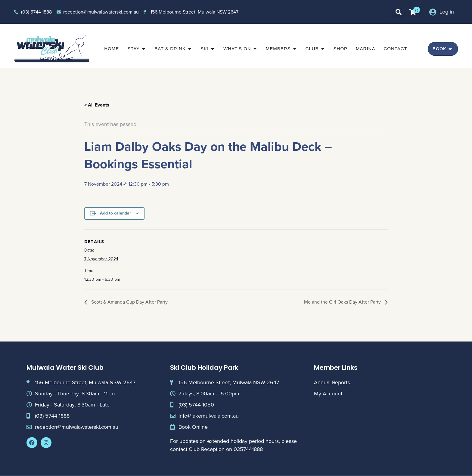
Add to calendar (115, 213)
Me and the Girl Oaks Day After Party (343, 302)
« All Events (97, 105)
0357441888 (248, 449)
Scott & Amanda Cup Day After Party (129, 302)
